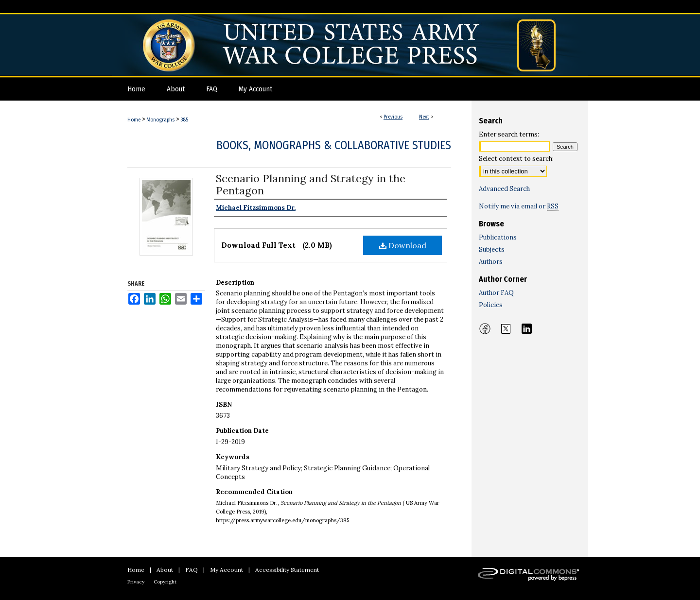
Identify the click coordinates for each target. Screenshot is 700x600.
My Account (227, 570)
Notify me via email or (519, 206)
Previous (393, 117)
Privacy (136, 582)
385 (184, 120)
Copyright (165, 582)
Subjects (492, 249)
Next (424, 117)
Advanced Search (504, 189)
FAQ (192, 570)
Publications (498, 237)
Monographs (160, 120)
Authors (491, 262)
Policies (491, 305)
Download (403, 245)
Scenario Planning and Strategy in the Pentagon (311, 184)
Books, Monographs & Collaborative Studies (334, 145)
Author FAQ (496, 293)
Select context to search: (516, 159)
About (165, 570)
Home (134, 120)
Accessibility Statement (287, 570)
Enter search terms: (509, 134)
